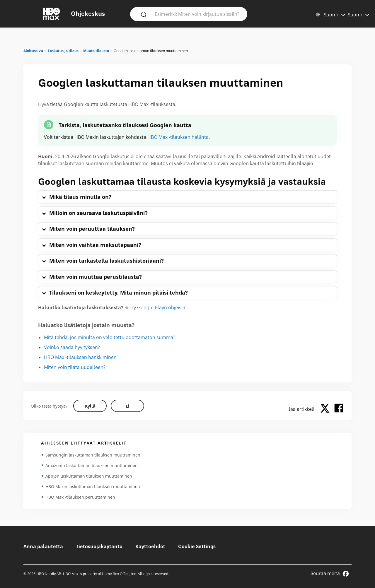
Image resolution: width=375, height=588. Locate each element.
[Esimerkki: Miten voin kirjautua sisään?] (197, 14)
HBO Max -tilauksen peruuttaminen (80, 497)
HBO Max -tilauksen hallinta (178, 137)
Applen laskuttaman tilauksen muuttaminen (89, 476)
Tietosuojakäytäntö (99, 546)
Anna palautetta (43, 546)
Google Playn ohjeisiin (162, 307)
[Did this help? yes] (90, 406)
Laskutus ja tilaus (63, 51)
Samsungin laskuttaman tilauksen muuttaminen (93, 455)
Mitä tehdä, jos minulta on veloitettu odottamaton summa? (110, 337)
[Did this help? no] (127, 406)
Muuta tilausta (96, 51)
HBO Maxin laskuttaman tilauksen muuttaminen (93, 487)
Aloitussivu (33, 51)
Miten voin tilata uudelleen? (75, 367)
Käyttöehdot (150, 546)
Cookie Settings (197, 546)
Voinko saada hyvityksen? (72, 347)
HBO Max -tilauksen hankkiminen (80, 357)
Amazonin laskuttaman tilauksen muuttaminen (92, 465)
